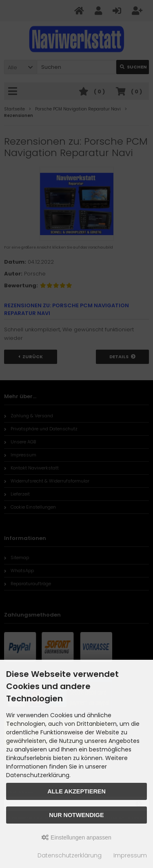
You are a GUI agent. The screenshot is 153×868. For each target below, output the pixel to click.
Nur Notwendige (76, 815)
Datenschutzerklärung (70, 855)
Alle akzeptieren (76, 791)
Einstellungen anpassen (76, 837)
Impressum (130, 855)
